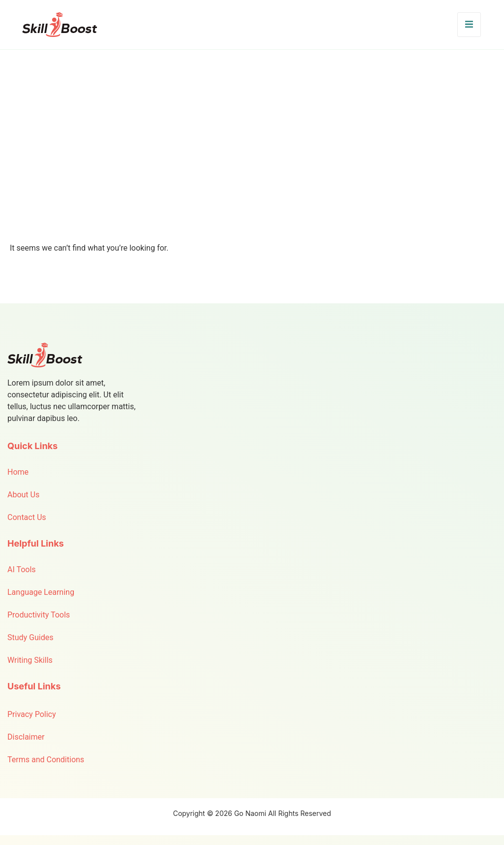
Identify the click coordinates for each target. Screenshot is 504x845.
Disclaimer (26, 737)
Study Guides (31, 637)
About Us (23, 495)
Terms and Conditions (46, 760)
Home (18, 472)
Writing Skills (30, 660)
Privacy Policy (32, 714)
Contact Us (27, 517)
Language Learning (41, 592)
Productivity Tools (39, 615)
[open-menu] (469, 25)
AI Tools (22, 569)
